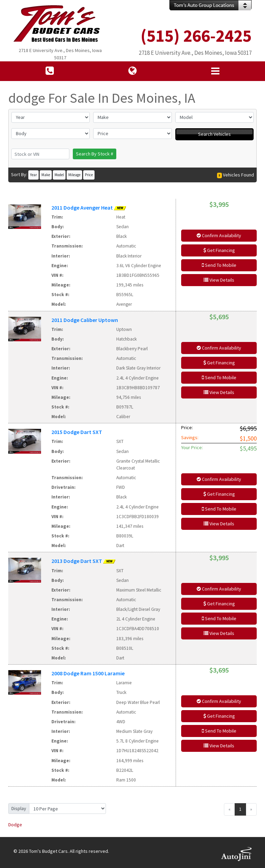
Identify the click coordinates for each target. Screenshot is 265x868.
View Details (219, 280)
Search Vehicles (214, 134)
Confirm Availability (219, 235)
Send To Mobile (219, 265)
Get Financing (219, 250)
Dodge (15, 825)
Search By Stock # (95, 154)
